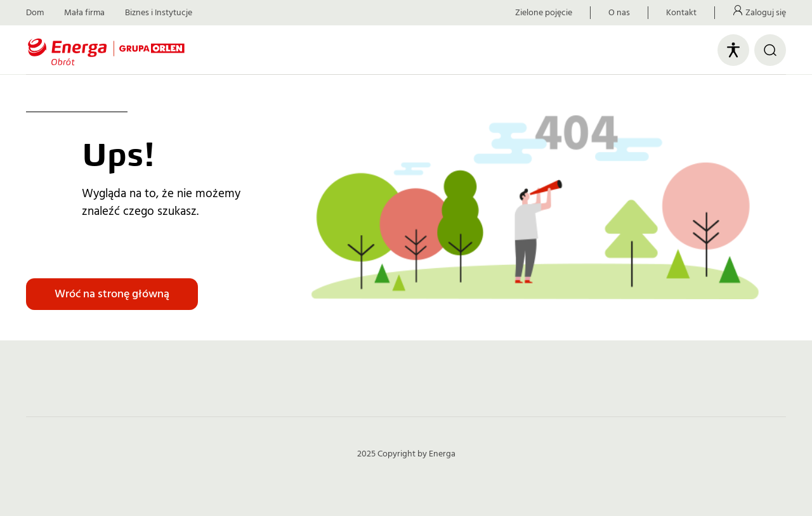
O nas (619, 13)
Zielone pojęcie (544, 13)
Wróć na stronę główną (112, 294)
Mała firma (84, 13)
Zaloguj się (766, 13)
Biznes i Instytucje (159, 13)
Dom (35, 13)
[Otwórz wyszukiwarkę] (770, 50)
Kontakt (681, 13)
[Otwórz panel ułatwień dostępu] (733, 50)
